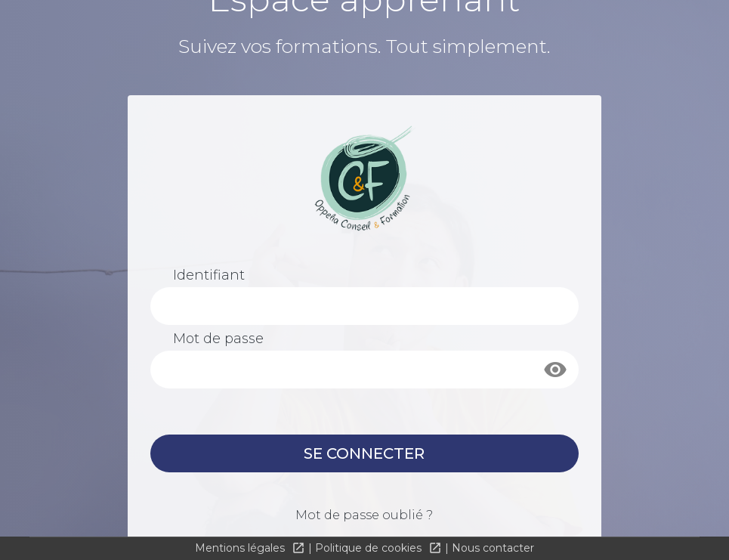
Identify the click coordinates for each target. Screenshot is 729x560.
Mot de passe (218, 339)
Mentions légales (241, 548)
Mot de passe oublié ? (364, 515)
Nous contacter (493, 548)
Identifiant (209, 275)
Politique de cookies (370, 548)
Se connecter (364, 453)
